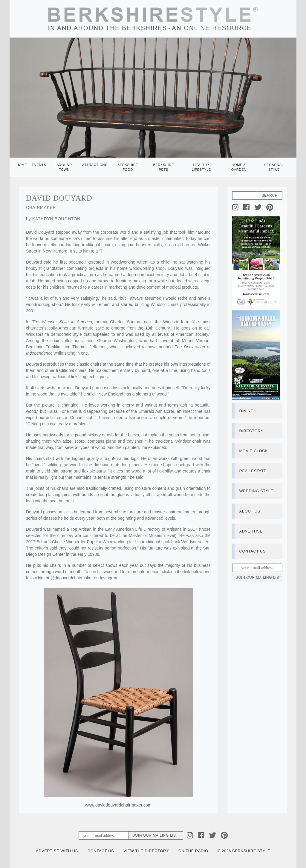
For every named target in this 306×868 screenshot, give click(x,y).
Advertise (251, 531)
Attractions (95, 165)
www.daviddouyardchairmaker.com (118, 805)
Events (39, 165)
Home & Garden (239, 167)
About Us (250, 511)
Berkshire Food (128, 167)
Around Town (64, 167)
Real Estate (253, 471)
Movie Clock (254, 451)
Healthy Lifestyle (201, 167)
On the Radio (193, 851)
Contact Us (253, 551)
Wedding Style (256, 491)
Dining (247, 411)
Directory (251, 431)
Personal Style (274, 167)
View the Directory (146, 851)
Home (22, 165)
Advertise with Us (57, 851)
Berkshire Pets (164, 167)
